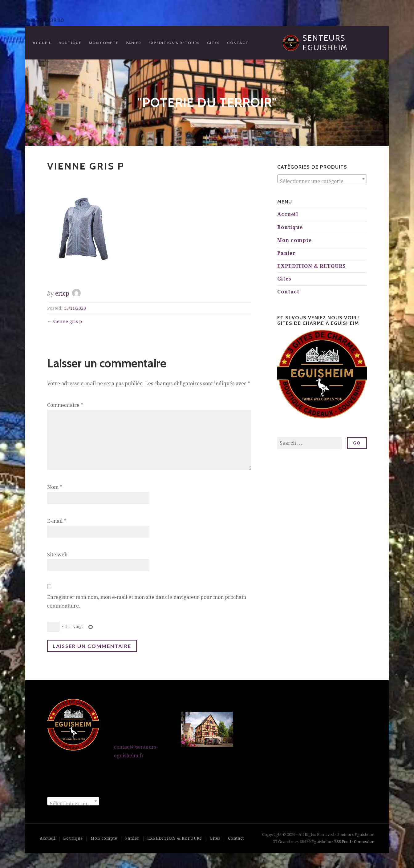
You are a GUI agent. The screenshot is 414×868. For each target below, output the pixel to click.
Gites (213, 43)
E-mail (57, 521)
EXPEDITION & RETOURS (174, 43)
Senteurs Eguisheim (325, 43)
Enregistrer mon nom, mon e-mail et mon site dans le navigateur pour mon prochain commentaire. (147, 602)
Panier (133, 43)
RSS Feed (343, 842)
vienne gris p (67, 321)
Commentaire (65, 405)
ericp (62, 294)
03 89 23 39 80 (46, 20)
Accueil (42, 43)
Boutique (70, 43)
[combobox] (322, 179)
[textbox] (322, 182)
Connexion (364, 842)
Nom (55, 487)
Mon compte (103, 43)
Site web (57, 555)
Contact (238, 43)
